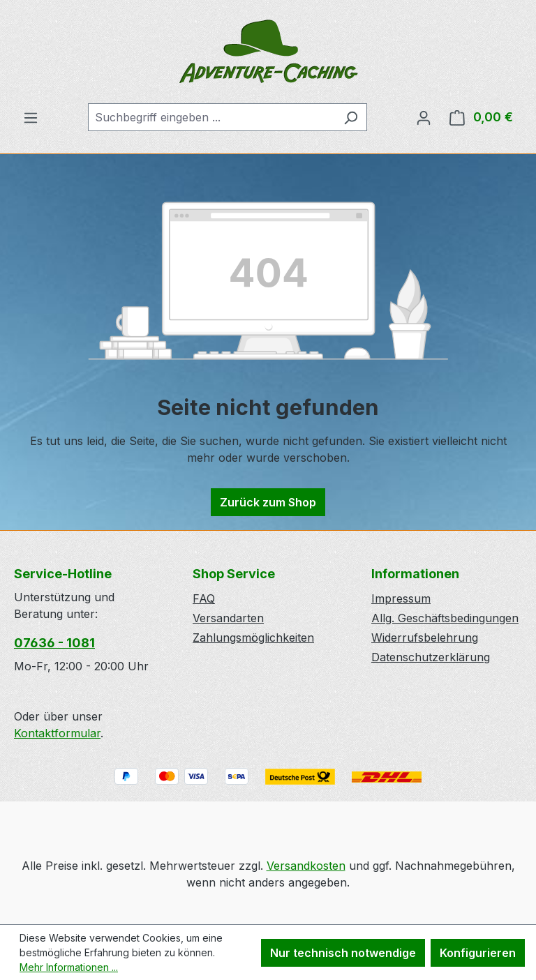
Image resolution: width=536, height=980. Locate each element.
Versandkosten (306, 866)
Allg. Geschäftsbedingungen (445, 618)
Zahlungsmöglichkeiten (253, 638)
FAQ (204, 598)
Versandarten (228, 618)
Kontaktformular (57, 733)
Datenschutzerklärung (431, 657)
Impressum (401, 598)
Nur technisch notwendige (343, 953)
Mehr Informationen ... (69, 967)
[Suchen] (351, 117)
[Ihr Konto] (424, 117)
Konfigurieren (478, 953)
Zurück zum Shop (268, 502)
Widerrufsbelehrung (425, 638)
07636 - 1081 (54, 643)
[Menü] (31, 117)
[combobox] (211, 117)
